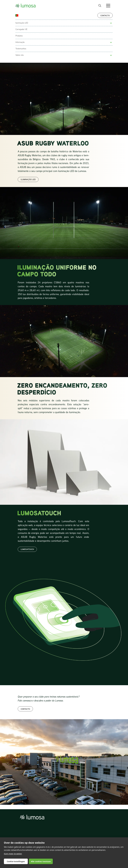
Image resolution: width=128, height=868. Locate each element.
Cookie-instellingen (16, 861)
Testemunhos (21, 49)
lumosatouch (27, 549)
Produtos (19, 36)
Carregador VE (21, 29)
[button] (111, 23)
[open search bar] (100, 6)
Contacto (105, 15)
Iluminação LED (22, 23)
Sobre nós (20, 55)
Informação (20, 42)
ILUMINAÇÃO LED (28, 179)
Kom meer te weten (13, 854)
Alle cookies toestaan (41, 861)
